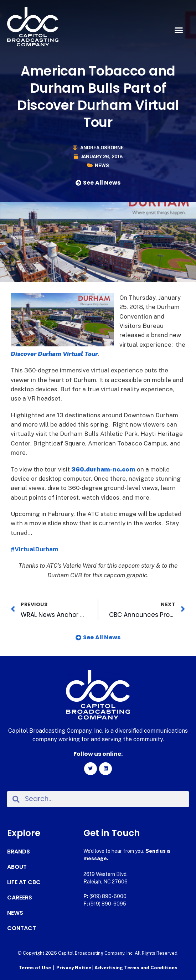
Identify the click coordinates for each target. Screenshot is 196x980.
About (17, 867)
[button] (179, 30)
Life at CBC (24, 882)
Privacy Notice (74, 968)
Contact (22, 928)
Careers (20, 898)
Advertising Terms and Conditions (136, 968)
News (102, 166)
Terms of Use (35, 968)
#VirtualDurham (35, 549)
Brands (19, 852)
